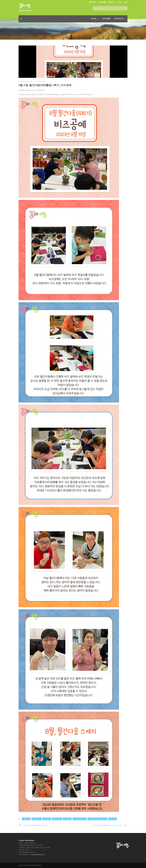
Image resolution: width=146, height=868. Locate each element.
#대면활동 (47, 819)
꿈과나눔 (94, 19)
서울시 (126, 2)
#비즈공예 (67, 819)
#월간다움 (112, 819)
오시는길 (119, 2)
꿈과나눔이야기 (119, 19)
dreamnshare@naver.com (38, 855)
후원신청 (111, 2)
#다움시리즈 (37, 819)
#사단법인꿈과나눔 (80, 819)
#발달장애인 (57, 819)
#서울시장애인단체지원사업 (97, 819)
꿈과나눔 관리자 (25, 82)
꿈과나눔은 (92, 2)
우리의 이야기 (41, 82)
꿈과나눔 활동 (102, 2)
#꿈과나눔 (26, 819)
